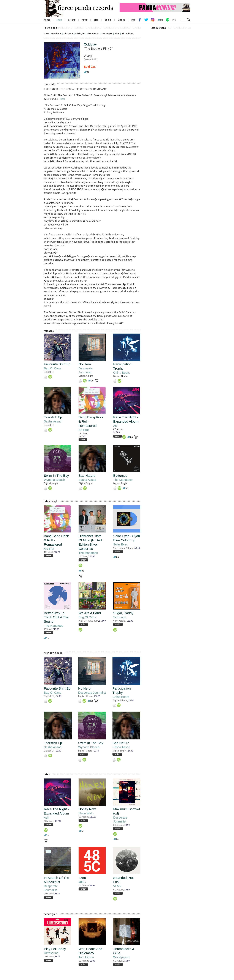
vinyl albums (93, 33)
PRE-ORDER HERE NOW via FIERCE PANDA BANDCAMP (75, 89)
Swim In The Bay (56, 476)
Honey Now (87, 809)
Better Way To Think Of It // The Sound (56, 617)
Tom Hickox (86, 957)
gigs (96, 20)
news (85, 20)
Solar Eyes (121, 544)
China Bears (122, 373)
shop (59, 20)
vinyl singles (107, 33)
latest (46, 33)
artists (72, 20)
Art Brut (84, 430)
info (133, 20)
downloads (56, 33)
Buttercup (120, 476)
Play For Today (55, 949)
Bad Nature (87, 476)
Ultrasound (51, 953)
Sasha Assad (53, 421)
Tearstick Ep (53, 417)
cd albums (68, 33)
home (47, 20)
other (117, 33)
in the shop (50, 28)
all (123, 33)
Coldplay (90, 44)
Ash (116, 426)
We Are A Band (90, 613)
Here (63, 99)
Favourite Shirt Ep (57, 364)
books (108, 20)
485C (82, 882)
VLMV (117, 886)
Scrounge (120, 617)
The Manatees (123, 480)
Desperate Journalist (92, 693)
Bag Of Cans (53, 368)
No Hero (85, 364)
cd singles (80, 33)
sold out (130, 33)
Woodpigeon (122, 957)
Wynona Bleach (54, 480)
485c (82, 878)
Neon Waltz (86, 813)
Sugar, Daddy (123, 613)
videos (121, 20)
